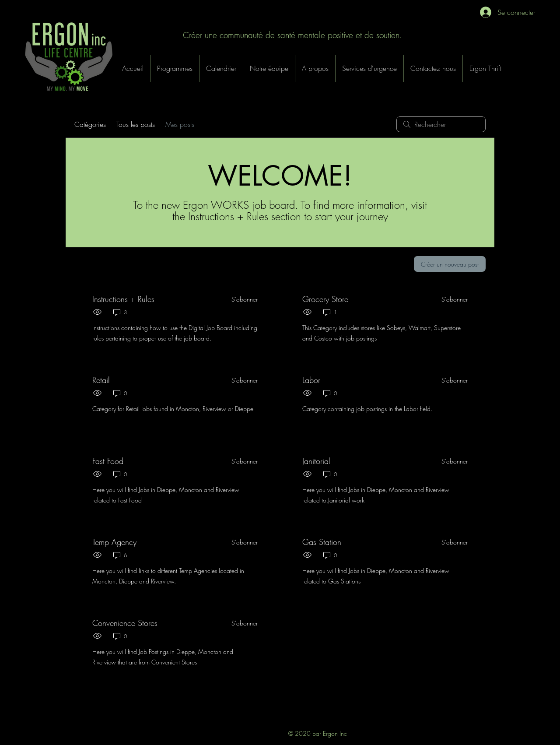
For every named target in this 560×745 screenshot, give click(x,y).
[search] (441, 124)
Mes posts (180, 124)
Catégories (90, 124)
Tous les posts (136, 124)
